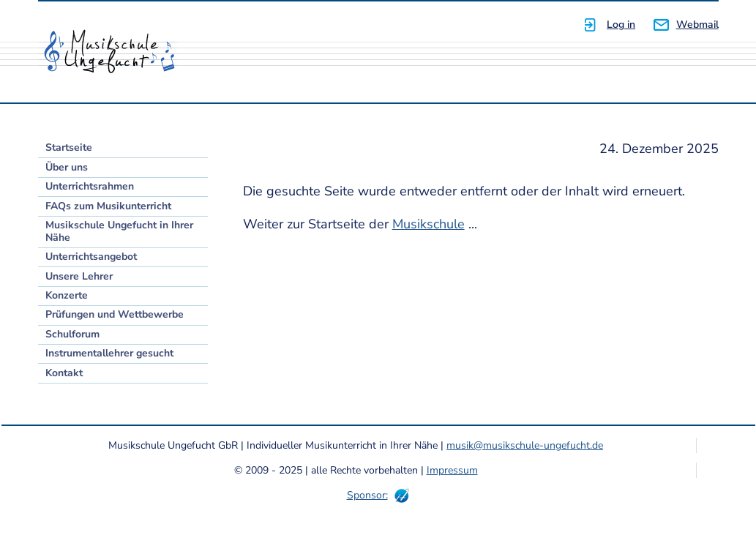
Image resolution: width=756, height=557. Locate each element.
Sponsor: (367, 495)
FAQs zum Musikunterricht (108, 206)
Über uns (67, 167)
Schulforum (72, 334)
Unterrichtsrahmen (90, 186)
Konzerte (67, 295)
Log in (621, 25)
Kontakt (64, 373)
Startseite (69, 147)
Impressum (452, 470)
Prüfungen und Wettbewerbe (115, 314)
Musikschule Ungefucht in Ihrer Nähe (119, 231)
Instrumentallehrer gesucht (109, 353)
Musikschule (428, 224)
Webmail (697, 25)
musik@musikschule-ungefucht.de (525, 445)
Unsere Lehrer (79, 276)
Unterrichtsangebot (91, 257)
